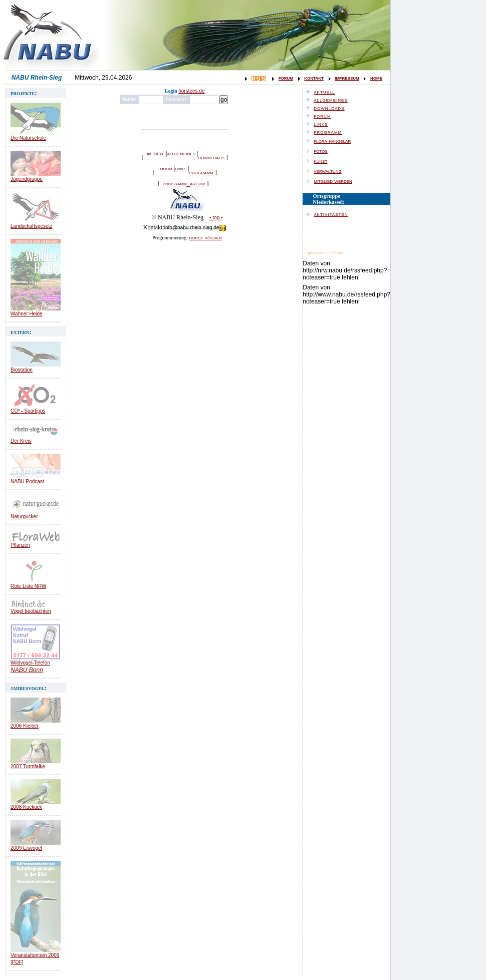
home (376, 78)
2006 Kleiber (25, 726)
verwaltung (330, 171)
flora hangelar (335, 141)
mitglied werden (335, 181)
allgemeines (181, 153)
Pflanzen (20, 545)
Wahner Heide (27, 314)
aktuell (155, 153)
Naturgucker (24, 517)
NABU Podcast (27, 481)
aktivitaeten (333, 214)
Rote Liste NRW (29, 586)
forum (286, 78)
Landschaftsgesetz (31, 226)
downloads (211, 157)
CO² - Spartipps (28, 411)
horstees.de (191, 91)
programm (201, 172)
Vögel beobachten (31, 611)
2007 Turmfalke (28, 766)
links (181, 168)
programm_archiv (184, 183)
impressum (347, 78)
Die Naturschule (28, 138)
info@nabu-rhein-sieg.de (195, 228)
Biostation (22, 370)
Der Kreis (21, 441)
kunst (323, 161)
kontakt (314, 78)
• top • (216, 218)
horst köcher (205, 237)
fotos (323, 151)
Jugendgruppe (27, 179)
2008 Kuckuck (26, 807)
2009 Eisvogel (26, 848)
